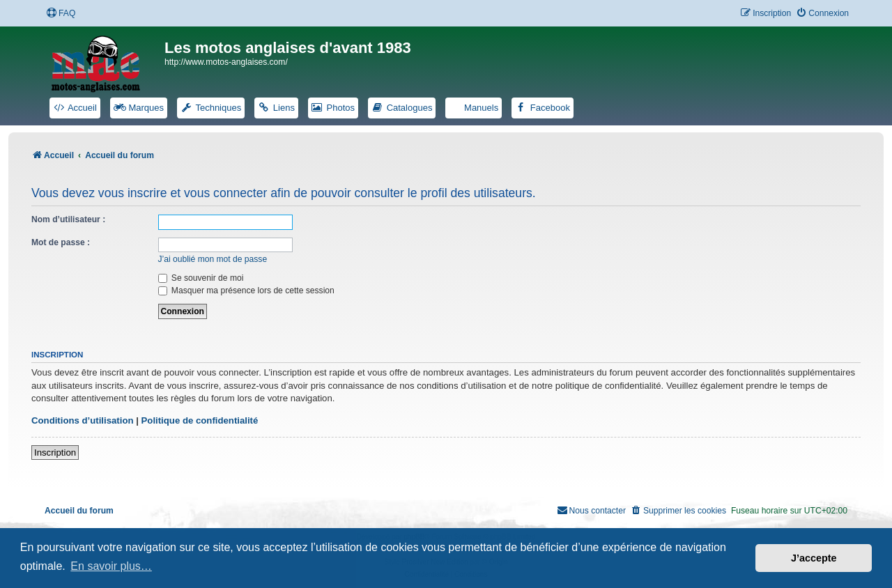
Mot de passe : (61, 242)
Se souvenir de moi (201, 278)
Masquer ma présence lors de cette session (246, 291)
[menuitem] (61, 14)
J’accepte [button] (814, 558)
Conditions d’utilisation (83, 420)
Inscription (55, 452)
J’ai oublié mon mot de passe (213, 259)
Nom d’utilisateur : (68, 219)
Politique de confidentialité (200, 420)
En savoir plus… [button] (111, 566)
